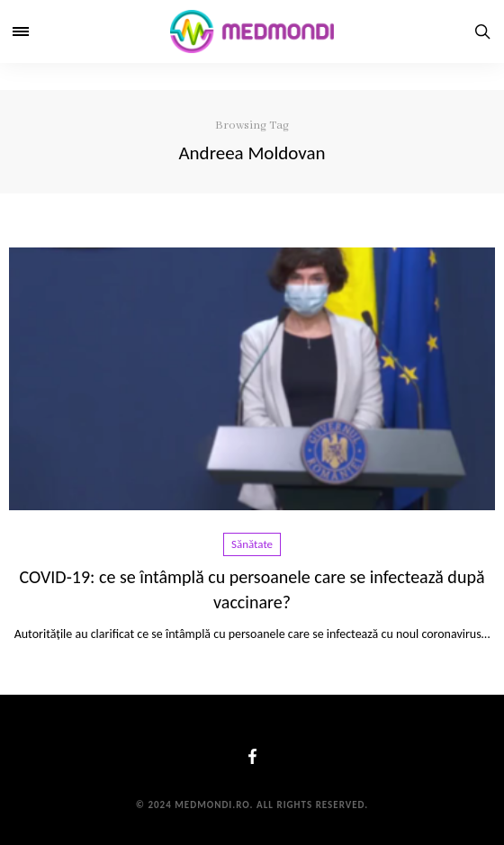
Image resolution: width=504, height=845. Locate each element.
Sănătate (252, 544)
